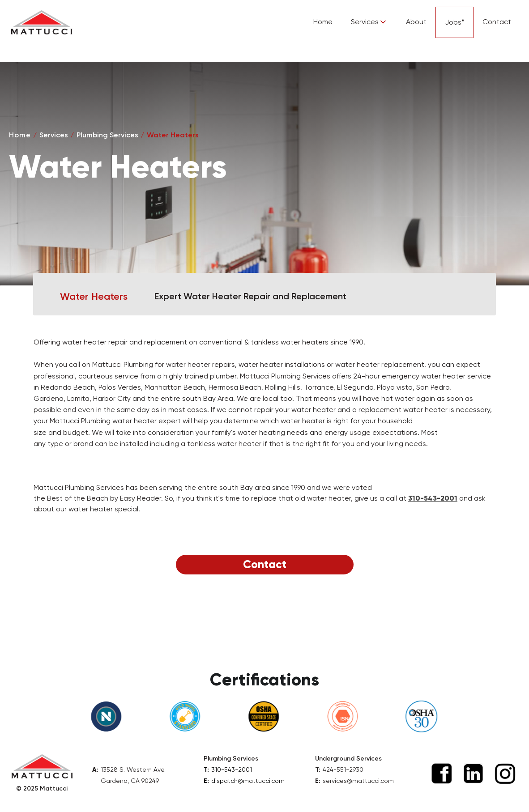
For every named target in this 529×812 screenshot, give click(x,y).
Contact (497, 22)
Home (323, 22)
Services (54, 135)
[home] (41, 22)
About (416, 22)
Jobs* (454, 22)
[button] (369, 22)
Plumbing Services (107, 135)
